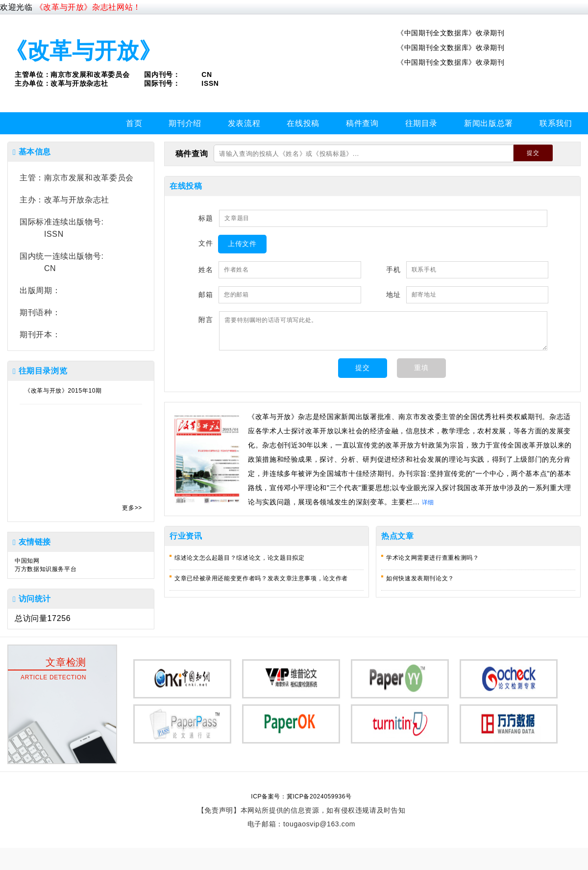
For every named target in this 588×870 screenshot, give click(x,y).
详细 (428, 502)
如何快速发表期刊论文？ (420, 578)
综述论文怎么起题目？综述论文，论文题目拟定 (239, 558)
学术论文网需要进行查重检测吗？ (433, 558)
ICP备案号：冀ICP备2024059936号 (301, 796)
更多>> (132, 508)
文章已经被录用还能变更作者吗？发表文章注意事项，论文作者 (261, 578)
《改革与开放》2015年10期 (63, 391)
